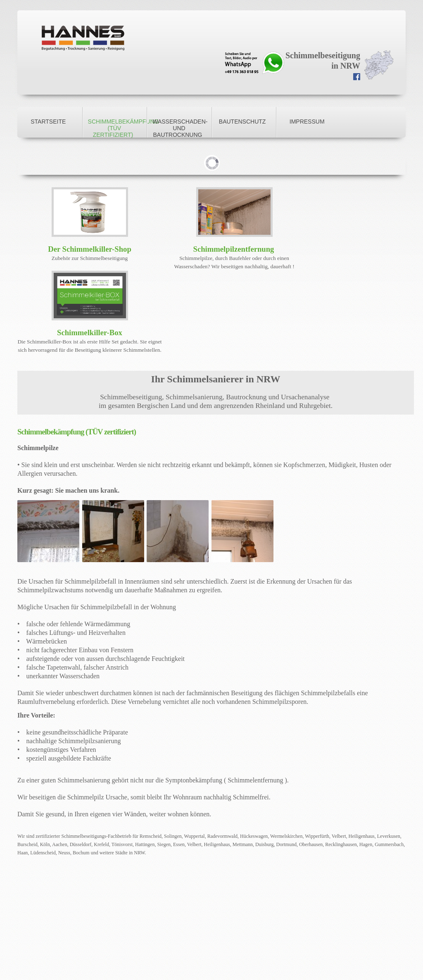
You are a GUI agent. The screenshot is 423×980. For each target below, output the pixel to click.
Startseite (48, 122)
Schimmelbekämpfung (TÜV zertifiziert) (118, 128)
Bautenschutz (242, 122)
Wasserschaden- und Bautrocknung (180, 128)
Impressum (307, 122)
